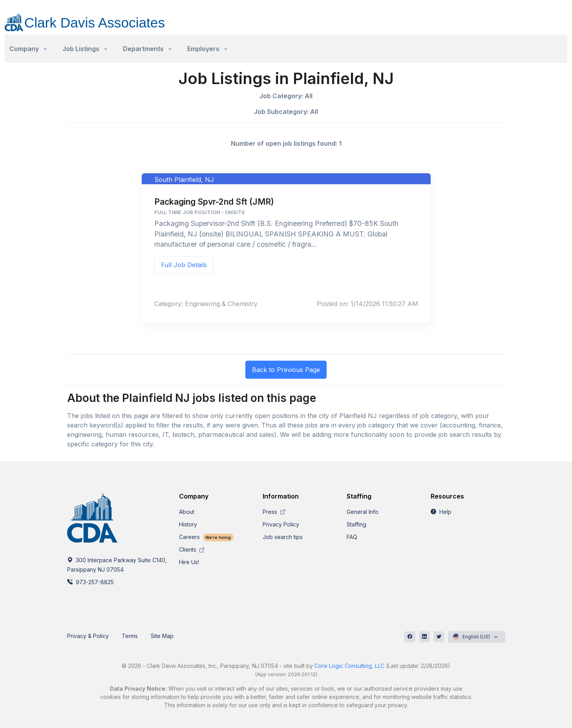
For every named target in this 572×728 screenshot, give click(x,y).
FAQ (352, 537)
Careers (207, 537)
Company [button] (24, 49)
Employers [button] (203, 49)
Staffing (356, 524)
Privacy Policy (281, 524)
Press (274, 512)
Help (441, 512)
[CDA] (93, 18)
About (187, 512)
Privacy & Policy (88, 636)
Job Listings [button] (81, 49)
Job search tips (283, 537)
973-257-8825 (90, 582)
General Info (363, 512)
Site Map (162, 636)
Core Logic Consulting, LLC (349, 666)
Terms (130, 636)
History (188, 524)
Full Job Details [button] (184, 265)
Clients (192, 549)
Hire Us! (189, 562)
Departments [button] (143, 49)
